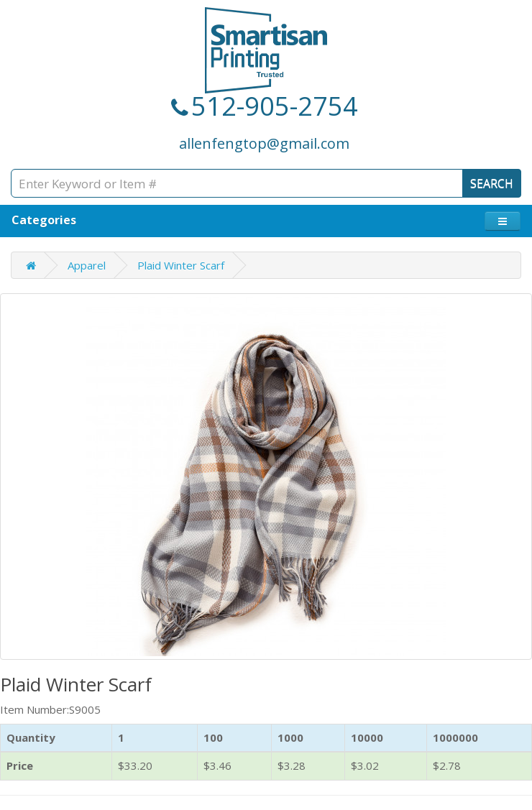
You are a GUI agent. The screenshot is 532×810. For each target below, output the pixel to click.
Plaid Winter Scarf (181, 265)
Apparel (87, 265)
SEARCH (492, 183)
